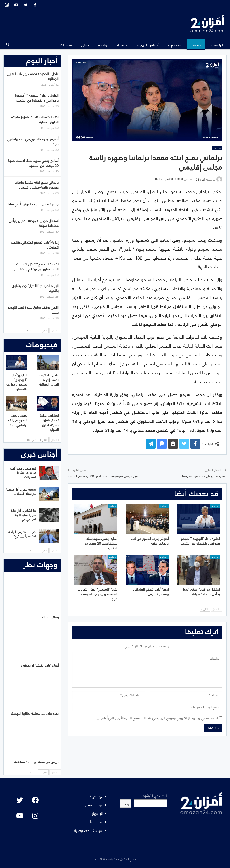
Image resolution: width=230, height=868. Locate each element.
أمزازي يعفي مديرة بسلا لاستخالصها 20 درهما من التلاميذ (103, 475)
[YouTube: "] (20, 816)
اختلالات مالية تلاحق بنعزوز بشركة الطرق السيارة (35, 119)
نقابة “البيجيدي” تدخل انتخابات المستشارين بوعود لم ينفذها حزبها (35, 266)
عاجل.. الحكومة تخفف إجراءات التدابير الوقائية (33, 76)
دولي (85, 45)
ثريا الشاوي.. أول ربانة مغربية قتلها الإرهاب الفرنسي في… (24, 515)
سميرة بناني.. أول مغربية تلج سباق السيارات (21, 491)
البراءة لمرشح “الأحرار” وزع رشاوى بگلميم (35, 288)
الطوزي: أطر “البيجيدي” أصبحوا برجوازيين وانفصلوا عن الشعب (37, 97)
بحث (126, 803)
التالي (205, 609)
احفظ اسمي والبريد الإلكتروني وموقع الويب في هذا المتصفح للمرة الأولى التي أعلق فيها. (156, 718)
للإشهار (98, 813)
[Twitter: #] (20, 800)
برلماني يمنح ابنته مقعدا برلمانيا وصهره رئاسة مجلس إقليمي (37, 184)
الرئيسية (217, 45)
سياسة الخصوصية (89, 830)
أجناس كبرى (149, 45)
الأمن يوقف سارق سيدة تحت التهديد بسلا (33, 309)
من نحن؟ (96, 796)
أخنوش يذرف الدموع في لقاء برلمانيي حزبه (33, 141)
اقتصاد (122, 45)
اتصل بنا (97, 821)
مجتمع (176, 45)
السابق (216, 609)
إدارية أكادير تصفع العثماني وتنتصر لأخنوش (35, 244)
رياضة (103, 45)
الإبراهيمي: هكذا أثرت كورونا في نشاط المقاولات (23, 472)
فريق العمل (94, 804)
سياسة (196, 45)
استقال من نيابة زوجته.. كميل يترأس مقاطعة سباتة (34, 223)
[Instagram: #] (35, 816)
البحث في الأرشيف (154, 795)
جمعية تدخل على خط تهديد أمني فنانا (204, 475)
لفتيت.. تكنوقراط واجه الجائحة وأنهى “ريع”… (22, 534)
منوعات (66, 45)
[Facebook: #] (35, 800)
